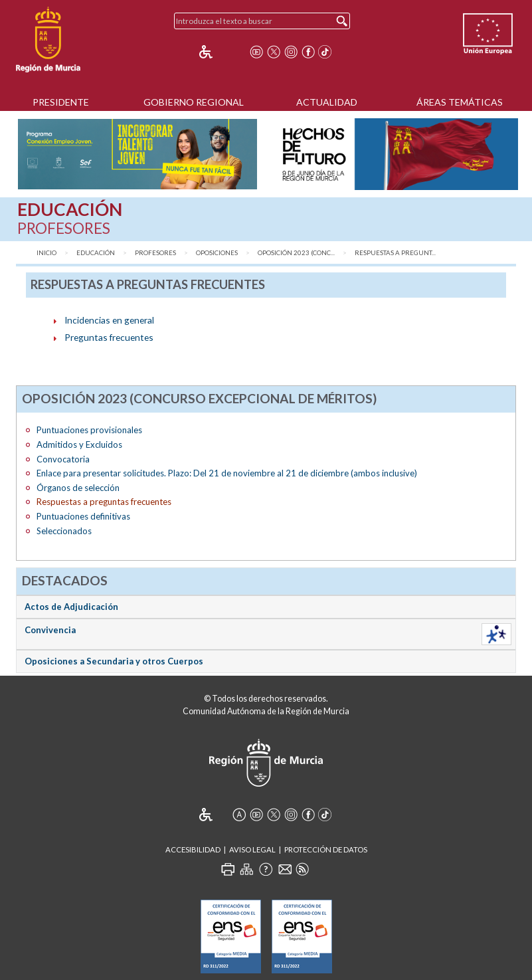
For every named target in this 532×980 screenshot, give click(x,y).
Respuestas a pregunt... (395, 253)
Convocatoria (63, 459)
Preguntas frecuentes (109, 337)
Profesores (155, 253)
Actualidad (327, 102)
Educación (96, 253)
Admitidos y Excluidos (79, 444)
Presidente (61, 102)
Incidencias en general (109, 320)
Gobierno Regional (194, 102)
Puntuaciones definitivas (83, 516)
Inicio (46, 253)
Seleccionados (64, 531)
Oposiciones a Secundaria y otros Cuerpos (114, 661)
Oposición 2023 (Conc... (296, 253)
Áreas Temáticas (460, 102)
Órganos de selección (78, 488)
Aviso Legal (252, 849)
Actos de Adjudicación (71, 607)
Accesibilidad (193, 849)
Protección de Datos (326, 849)
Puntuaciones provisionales (89, 430)
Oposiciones (217, 253)
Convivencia (50, 630)
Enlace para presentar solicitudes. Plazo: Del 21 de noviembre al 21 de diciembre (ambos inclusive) (227, 473)
